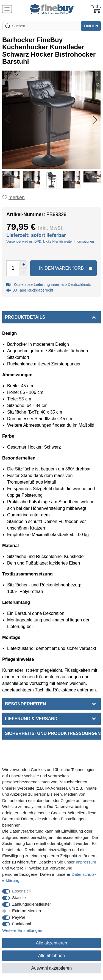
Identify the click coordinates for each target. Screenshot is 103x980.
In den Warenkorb (66, 268)
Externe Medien (27, 911)
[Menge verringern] (24, 272)
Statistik (19, 898)
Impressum (86, 862)
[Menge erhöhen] (24, 264)
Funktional (22, 924)
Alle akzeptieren (52, 943)
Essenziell (21, 891)
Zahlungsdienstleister (32, 904)
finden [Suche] (91, 26)
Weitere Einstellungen (22, 930)
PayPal (19, 917)
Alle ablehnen (51, 956)
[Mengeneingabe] (13, 268)
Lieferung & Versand (31, 719)
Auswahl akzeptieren (52, 968)
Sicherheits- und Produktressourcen (53, 733)
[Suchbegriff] (41, 26)
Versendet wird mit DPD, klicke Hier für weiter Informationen (50, 242)
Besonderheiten (25, 704)
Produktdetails (25, 317)
